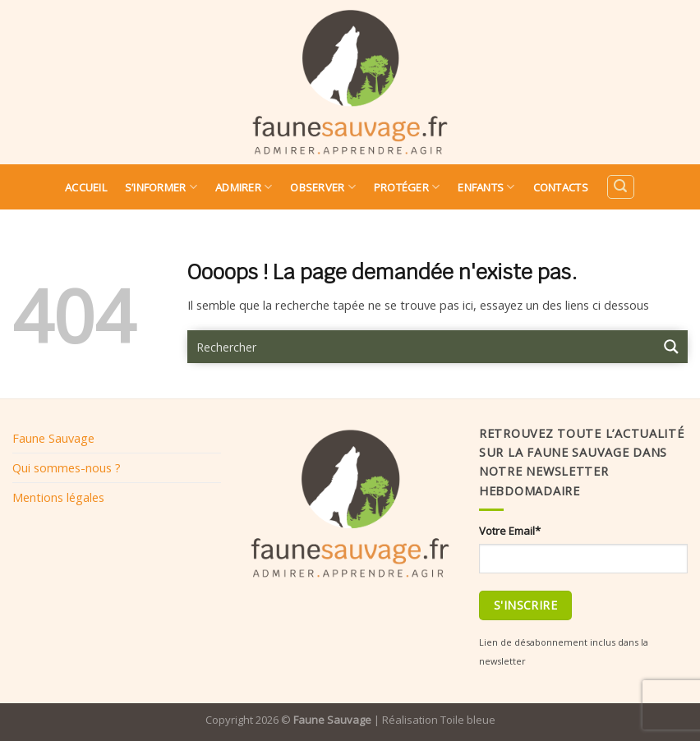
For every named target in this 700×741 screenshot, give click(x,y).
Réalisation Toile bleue (439, 720)
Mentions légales (58, 497)
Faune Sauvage (53, 438)
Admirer (244, 187)
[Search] (620, 187)
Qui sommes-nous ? (67, 467)
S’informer (161, 187)
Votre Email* (510, 531)
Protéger (407, 187)
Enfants (486, 187)
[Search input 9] (422, 347)
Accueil (86, 187)
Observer (323, 187)
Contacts (561, 187)
